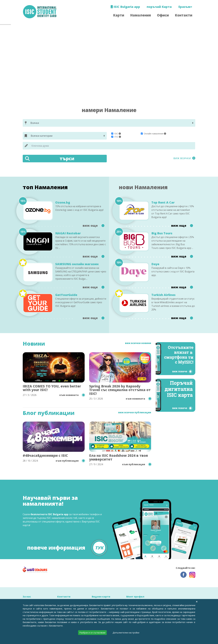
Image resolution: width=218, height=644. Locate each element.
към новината (72, 395)
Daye (155, 264)
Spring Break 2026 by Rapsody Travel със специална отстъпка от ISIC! (120, 390)
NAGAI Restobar (68, 233)
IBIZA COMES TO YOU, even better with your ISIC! (52, 388)
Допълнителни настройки (126, 633)
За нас (27, 597)
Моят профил (135, 597)
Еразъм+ (185, 7)
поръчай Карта (159, 7)
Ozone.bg (63, 202)
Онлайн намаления (154, 134)
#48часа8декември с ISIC (45, 455)
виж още (94, 226)
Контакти (184, 15)
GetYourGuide (66, 295)
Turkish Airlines (163, 295)
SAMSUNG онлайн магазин (77, 264)
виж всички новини (138, 343)
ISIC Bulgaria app (125, 7)
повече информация (67, 546)
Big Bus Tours (162, 233)
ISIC (116, 134)
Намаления (141, 15)
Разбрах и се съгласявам (92, 633)
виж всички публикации (135, 413)
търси (50, 158)
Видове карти (101, 597)
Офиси (163, 15)
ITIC (116, 137)
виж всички (184, 158)
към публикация (70, 461)
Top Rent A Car (163, 202)
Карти (119, 15)
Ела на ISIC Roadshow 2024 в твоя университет (119, 457)
